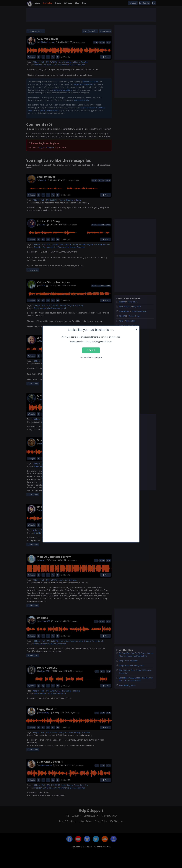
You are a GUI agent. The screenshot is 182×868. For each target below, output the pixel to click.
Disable (91, 350)
